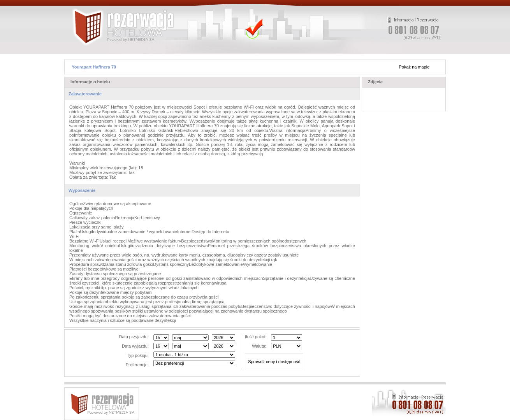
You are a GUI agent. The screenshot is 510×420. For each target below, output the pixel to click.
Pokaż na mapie (414, 67)
